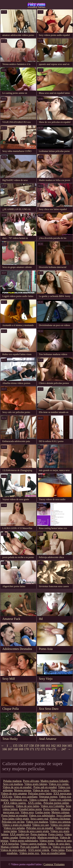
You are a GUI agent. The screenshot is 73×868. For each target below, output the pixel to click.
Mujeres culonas (60, 812)
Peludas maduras (12, 781)
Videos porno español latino (36, 5)
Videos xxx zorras (60, 825)
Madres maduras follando (55, 781)
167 (10, 749)
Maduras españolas (48, 837)
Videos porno (47, 841)
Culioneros (8, 806)
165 (70, 746)
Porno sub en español (45, 787)
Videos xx (46, 847)
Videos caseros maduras (33, 844)
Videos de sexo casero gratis (34, 831)
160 (42, 746)
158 (32, 746)
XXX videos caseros (15, 803)
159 (37, 746)
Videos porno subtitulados (24, 841)
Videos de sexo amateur (14, 794)
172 (37, 749)
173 (43, 749)
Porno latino (58, 850)
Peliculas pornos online (56, 803)
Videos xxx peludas (14, 828)
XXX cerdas (35, 803)
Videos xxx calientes (60, 800)
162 (53, 746)
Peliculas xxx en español (40, 828)
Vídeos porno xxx (29, 853)
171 (32, 749)
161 (48, 746)
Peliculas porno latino (40, 794)
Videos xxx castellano (26, 797)
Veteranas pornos (48, 797)
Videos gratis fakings (36, 784)
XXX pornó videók (39, 850)
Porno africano (31, 781)
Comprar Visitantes (54, 864)
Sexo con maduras (13, 784)
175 (54, 749)
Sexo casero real (39, 819)
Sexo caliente (64, 815)
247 (64, 749)
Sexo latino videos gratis (16, 819)
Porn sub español (30, 847)
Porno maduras (39, 834)
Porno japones (51, 809)
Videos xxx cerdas (59, 784)
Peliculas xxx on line (13, 822)
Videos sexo (27, 812)
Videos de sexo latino (27, 806)
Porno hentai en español (14, 815)
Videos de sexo (41, 790)
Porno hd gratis (28, 837)
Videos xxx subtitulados (42, 815)
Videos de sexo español (14, 850)
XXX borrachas (10, 844)
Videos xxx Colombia (52, 806)
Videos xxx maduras (37, 822)
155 (15, 746)
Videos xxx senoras (60, 822)
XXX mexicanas (62, 794)
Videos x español (39, 800)
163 (59, 746)
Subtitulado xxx (19, 800)
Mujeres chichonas (60, 819)
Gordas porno (43, 812)
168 (16, 749)
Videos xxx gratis (62, 847)
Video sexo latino (60, 790)
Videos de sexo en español (17, 787)
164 (64, 746)
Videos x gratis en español (17, 825)
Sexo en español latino (53, 853)
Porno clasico (56, 834)
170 (26, 749)
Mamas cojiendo (10, 847)
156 (21, 746)
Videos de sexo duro (59, 844)
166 (5, 749)
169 (21, 749)
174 (48, 749)
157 (26, 746)
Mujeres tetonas (23, 790)
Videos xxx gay (41, 825)
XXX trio (7, 797)
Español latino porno (30, 809)
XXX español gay (19, 834)
